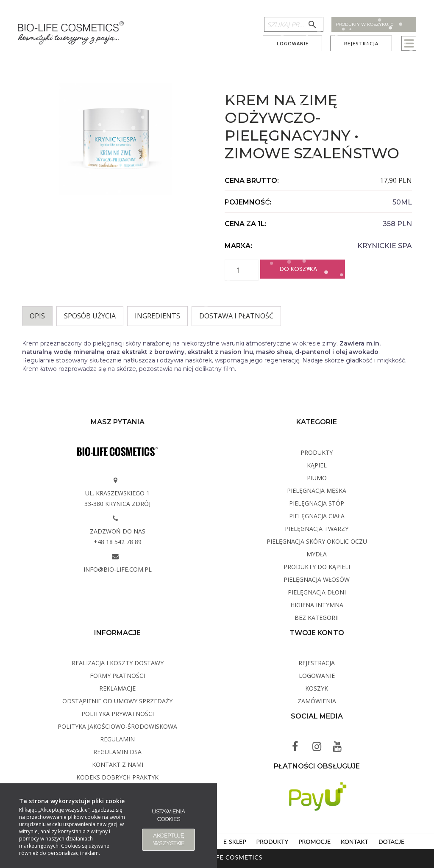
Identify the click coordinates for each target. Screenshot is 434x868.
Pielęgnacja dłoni (317, 592)
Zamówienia (317, 701)
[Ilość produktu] (242, 270)
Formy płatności (117, 676)
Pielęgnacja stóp (317, 503)
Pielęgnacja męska (317, 491)
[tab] (37, 316)
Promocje (314, 842)
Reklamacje (117, 688)
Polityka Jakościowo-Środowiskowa (117, 726)
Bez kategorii (317, 618)
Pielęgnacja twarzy (317, 529)
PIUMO (317, 478)
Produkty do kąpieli (317, 567)
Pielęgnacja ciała (317, 516)
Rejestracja (361, 43)
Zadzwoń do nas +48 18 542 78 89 (118, 536)
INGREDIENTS (157, 316)
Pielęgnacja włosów (317, 579)
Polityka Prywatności (118, 714)
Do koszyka (298, 269)
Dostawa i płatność (236, 316)
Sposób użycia (90, 316)
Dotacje (391, 842)
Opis (37, 316)
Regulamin (117, 739)
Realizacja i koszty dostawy (118, 663)
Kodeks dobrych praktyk (117, 777)
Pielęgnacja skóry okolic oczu (317, 541)
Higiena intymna (317, 605)
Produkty (317, 452)
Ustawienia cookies (168, 815)
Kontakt (355, 842)
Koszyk (317, 688)
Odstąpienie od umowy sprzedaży (117, 701)
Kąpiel (317, 465)
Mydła (317, 554)
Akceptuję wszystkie (169, 839)
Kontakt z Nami (118, 764)
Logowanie (293, 43)
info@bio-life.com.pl (118, 569)
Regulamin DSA (117, 752)
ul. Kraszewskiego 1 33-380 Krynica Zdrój (117, 498)
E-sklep (235, 842)
